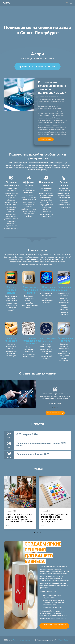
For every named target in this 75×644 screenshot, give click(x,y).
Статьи (8, 526)
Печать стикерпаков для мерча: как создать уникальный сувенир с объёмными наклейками (20, 518)
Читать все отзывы (55, 413)
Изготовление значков (48, 340)
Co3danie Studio (63, 640)
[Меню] (71, 3)
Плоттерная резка (64, 289)
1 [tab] (35, 532)
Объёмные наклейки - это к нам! (37, 67)
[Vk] (67, 3)
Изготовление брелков (65, 339)
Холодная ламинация (11, 339)
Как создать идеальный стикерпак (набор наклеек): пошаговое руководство (54, 518)
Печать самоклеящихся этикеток (32, 341)
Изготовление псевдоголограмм (50, 289)
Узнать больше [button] (46, 139)
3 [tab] (40, 532)
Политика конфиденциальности (23, 640)
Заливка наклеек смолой (11, 290)
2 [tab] (37, 532)
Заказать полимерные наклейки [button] (54, 626)
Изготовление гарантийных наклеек (30, 290)
